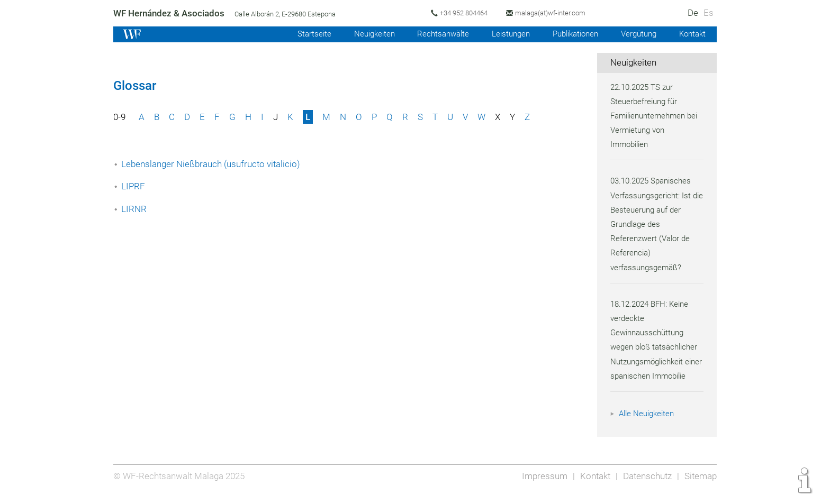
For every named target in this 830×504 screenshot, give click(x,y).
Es (709, 13)
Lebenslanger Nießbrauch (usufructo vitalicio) (212, 164)
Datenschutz (646, 484)
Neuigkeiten (364, 34)
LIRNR (134, 209)
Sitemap (700, 484)
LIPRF (133, 186)
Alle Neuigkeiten (648, 428)
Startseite (302, 34)
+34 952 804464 (466, 13)
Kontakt (692, 34)
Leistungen (504, 34)
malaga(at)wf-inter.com (554, 13)
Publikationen (571, 34)
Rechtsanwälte (435, 34)
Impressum (542, 484)
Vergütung (636, 34)
